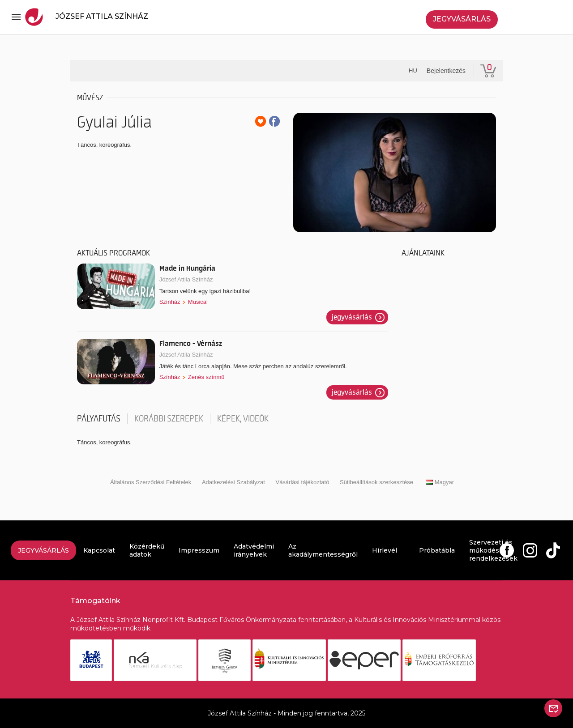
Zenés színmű (206, 377)
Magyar (440, 482)
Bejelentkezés (446, 71)
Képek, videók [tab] (243, 419)
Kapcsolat (99, 550)
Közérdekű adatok (147, 550)
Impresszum (199, 550)
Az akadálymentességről (323, 550)
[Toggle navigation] (16, 17)
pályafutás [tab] (99, 419)
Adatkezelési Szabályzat (233, 482)
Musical (198, 302)
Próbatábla (437, 550)
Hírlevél (385, 550)
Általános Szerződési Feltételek (151, 482)
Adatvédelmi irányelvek (254, 550)
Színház (170, 302)
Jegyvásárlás (462, 19)
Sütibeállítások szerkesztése (376, 482)
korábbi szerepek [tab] (169, 419)
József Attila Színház (186, 279)
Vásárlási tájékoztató (302, 482)
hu (413, 70)
